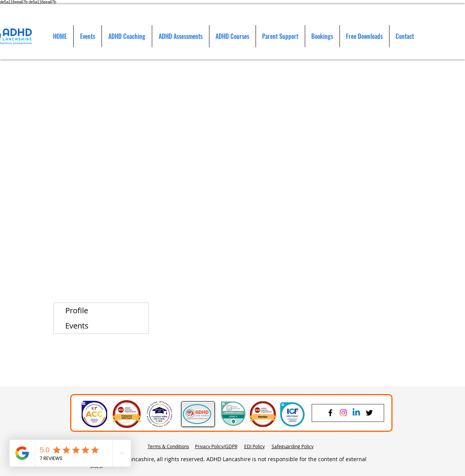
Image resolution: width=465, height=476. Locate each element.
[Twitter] (369, 413)
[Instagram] (343, 413)
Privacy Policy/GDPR (216, 446)
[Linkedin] (356, 413)
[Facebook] (330, 413)
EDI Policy (254, 446)
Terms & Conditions (168, 446)
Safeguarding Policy (293, 446)
